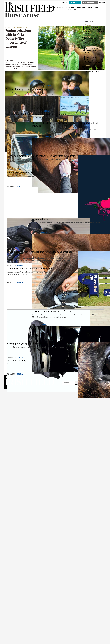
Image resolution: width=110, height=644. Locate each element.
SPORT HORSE (70, 8)
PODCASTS (72, 10)
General (48, 86)
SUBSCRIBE (75, 3)
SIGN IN (102, 3)
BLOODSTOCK (59, 8)
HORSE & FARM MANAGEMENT (87, 8)
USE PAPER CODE (90, 3)
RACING (50, 8)
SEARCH (64, 3)
